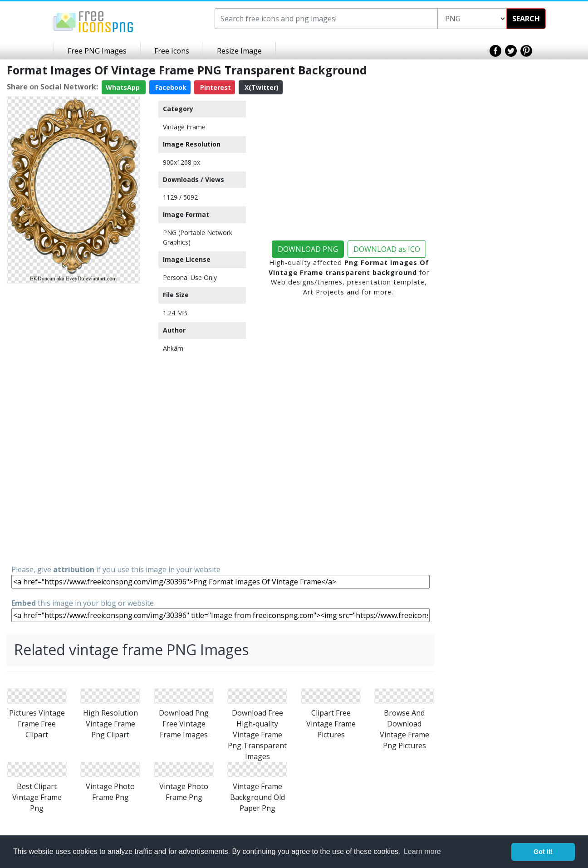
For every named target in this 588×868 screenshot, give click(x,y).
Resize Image (239, 51)
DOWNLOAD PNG (308, 249)
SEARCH (526, 19)
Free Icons (172, 51)
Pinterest (215, 87)
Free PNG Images (97, 51)
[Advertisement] (73, 423)
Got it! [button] (543, 852)
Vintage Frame (184, 127)
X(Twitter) (261, 87)
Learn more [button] (422, 851)
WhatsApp (124, 87)
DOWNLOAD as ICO (387, 249)
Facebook (170, 87)
